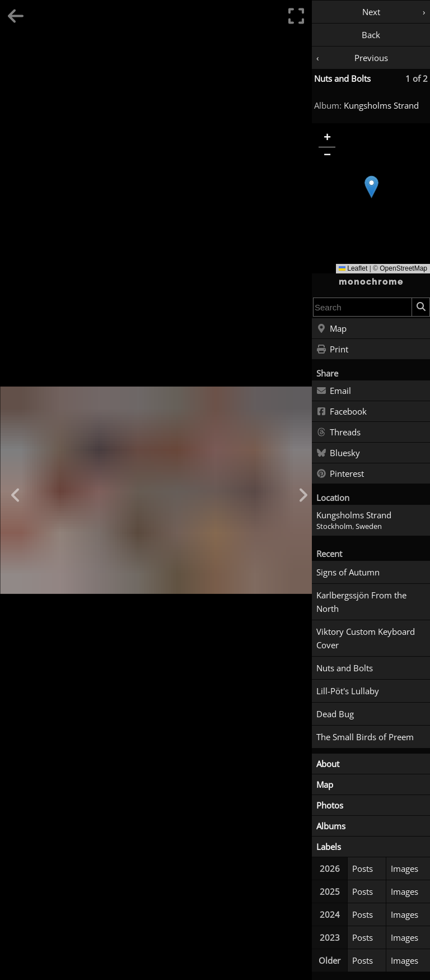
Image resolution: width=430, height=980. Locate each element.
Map (331, 329)
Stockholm (334, 526)
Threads (338, 433)
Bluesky (338, 453)
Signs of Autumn (348, 572)
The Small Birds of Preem (365, 737)
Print (332, 350)
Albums (331, 826)
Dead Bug (335, 714)
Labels (329, 847)
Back (371, 35)
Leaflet (353, 268)
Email (334, 391)
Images (405, 868)
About (328, 764)
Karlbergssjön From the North (361, 602)
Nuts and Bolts (342, 78)
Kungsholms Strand (381, 105)
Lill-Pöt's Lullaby (348, 691)
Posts (363, 868)
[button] (371, 187)
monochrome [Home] (371, 282)
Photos (330, 805)
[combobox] (363, 307)
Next (371, 12)
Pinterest (340, 474)
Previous (371, 58)
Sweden (369, 526)
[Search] (420, 307)
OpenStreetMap (403, 268)
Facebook (342, 412)
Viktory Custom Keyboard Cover (366, 638)
